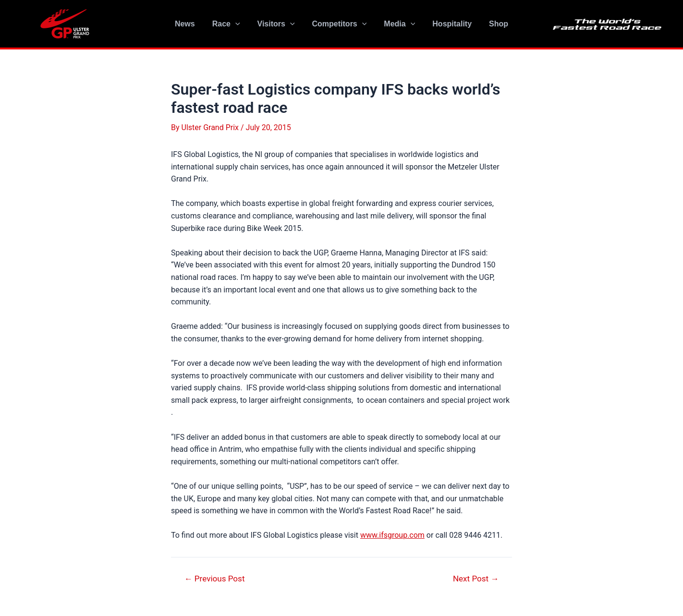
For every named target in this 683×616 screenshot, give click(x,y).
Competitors (340, 24)
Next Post (476, 579)
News (191, 24)
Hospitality (448, 24)
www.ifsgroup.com (392, 535)
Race (230, 24)
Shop (493, 24)
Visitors (278, 24)
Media (397, 24)
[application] (239, 24)
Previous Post (215, 579)
